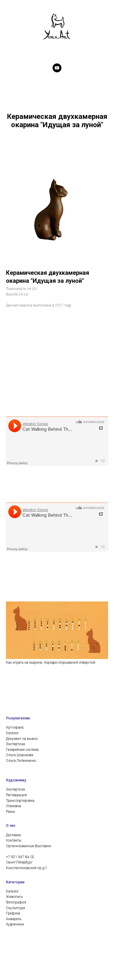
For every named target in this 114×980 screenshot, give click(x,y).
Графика (13, 837)
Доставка (13, 759)
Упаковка (14, 730)
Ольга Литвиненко (21, 684)
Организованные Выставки (28, 770)
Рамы (11, 735)
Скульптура (15, 832)
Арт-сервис (15, 652)
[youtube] (57, 68)
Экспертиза (15, 668)
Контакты (14, 764)
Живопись (14, 821)
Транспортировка (20, 724)
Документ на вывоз (22, 663)
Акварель (14, 843)
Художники (15, 848)
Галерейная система (22, 673)
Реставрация (16, 719)
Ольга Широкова (20, 679)
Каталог (12, 657)
